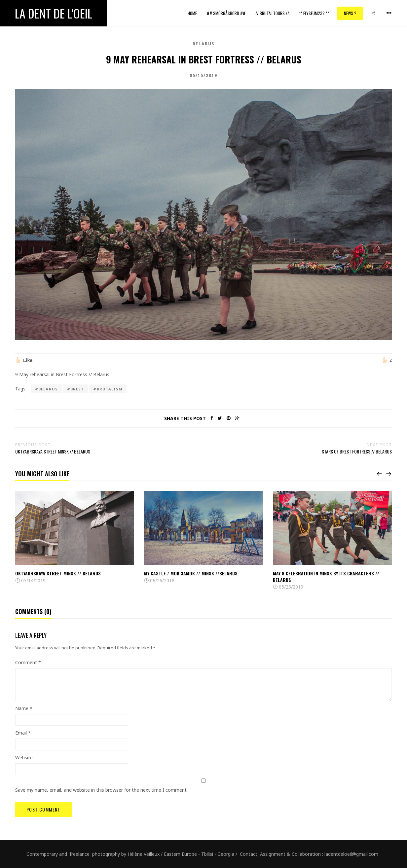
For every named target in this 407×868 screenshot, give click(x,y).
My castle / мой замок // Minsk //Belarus (191, 573)
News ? (350, 13)
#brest (76, 389)
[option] (75, 538)
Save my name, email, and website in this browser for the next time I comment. (101, 790)
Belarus (204, 44)
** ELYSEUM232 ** (314, 13)
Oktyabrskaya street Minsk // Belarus (58, 573)
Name (24, 708)
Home (192, 13)
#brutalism (108, 389)
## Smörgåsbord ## (226, 13)
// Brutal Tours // (272, 13)
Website (24, 758)
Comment (28, 662)
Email (23, 733)
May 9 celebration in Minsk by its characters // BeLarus (326, 577)
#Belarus (46, 389)
